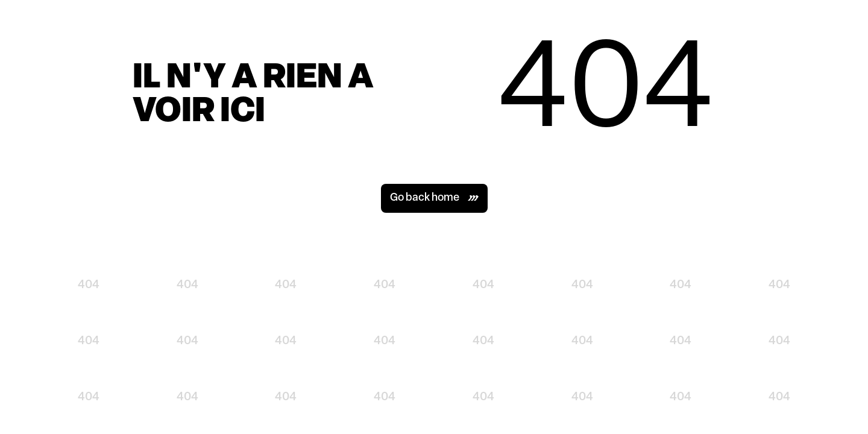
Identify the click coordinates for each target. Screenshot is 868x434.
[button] (434, 198)
